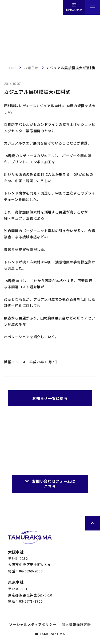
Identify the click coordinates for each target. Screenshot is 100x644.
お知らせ (31, 68)
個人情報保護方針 (76, 624)
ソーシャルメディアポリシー (33, 624)
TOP (12, 68)
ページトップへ (93, 523)
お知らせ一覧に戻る (50, 398)
